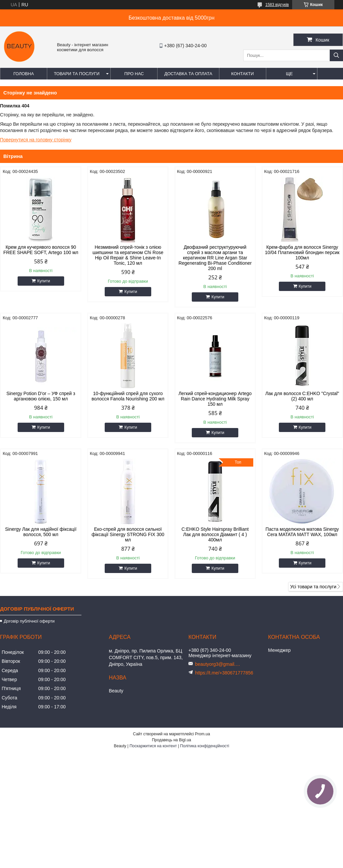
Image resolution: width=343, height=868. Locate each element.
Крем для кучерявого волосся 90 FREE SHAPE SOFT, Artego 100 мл (41, 250)
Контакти (243, 74)
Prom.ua (203, 734)
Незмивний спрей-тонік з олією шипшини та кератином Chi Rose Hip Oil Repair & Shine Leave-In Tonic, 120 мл (128, 255)
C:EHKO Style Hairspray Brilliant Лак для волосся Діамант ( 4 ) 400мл (215, 534)
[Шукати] (336, 55)
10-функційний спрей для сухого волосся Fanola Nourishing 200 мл (128, 396)
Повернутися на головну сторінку (36, 140)
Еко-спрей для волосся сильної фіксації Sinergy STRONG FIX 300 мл (128, 534)
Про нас (134, 74)
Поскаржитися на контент (153, 746)
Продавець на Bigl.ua (171, 740)
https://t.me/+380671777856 (224, 673)
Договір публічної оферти (29, 621)
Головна (24, 74)
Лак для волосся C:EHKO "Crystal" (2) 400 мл (302, 396)
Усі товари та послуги (313, 587)
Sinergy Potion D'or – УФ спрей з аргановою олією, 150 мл (41, 396)
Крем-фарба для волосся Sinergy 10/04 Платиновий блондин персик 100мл (302, 252)
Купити (44, 281)
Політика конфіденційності (205, 746)
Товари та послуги (77, 74)
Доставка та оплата (188, 74)
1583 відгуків (277, 5)
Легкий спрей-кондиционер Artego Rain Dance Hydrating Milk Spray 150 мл (215, 399)
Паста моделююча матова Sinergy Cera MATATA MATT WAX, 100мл (302, 532)
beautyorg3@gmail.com (218, 664)
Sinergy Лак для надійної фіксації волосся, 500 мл (41, 532)
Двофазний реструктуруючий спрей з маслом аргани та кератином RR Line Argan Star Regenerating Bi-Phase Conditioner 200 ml (215, 258)
